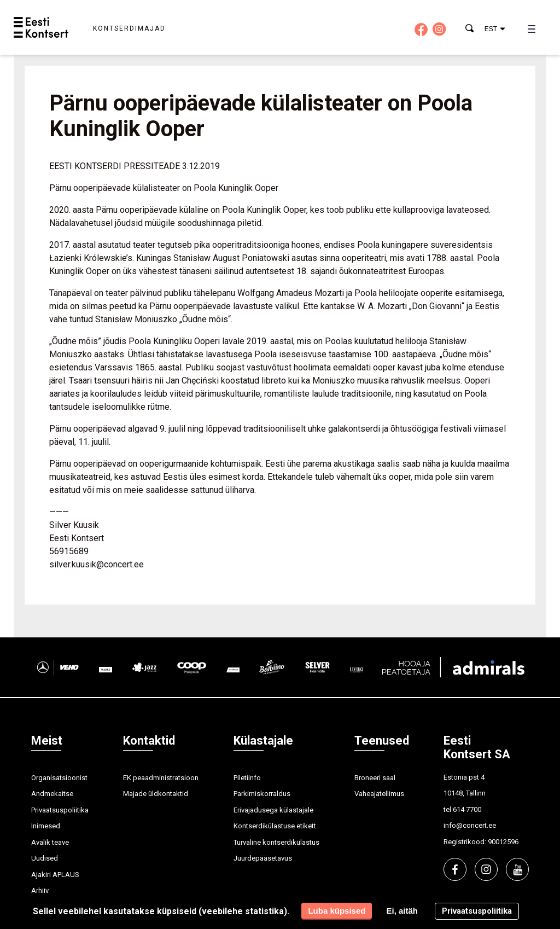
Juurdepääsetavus (263, 858)
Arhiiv (40, 890)
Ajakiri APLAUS (55, 875)
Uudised (45, 858)
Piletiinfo (247, 778)
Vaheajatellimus (379, 794)
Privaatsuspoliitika (60, 810)
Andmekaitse (52, 794)
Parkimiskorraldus (262, 794)
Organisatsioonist (59, 778)
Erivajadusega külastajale (273, 810)
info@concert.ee (470, 825)
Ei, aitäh (402, 911)
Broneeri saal (375, 778)
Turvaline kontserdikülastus (276, 842)
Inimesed (46, 826)
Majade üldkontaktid (156, 794)
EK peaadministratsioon (161, 778)
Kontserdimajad (129, 28)
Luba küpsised (337, 911)
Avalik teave (50, 842)
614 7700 (467, 809)
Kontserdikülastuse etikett (275, 826)
